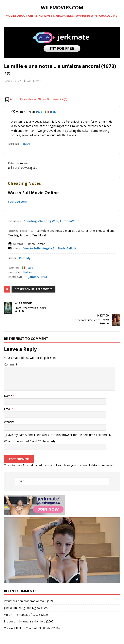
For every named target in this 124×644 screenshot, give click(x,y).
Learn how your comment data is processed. (85, 465)
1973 (39, 112)
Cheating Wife (48, 221)
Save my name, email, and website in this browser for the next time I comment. (59, 435)
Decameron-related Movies (33, 289)
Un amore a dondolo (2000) (36, 621)
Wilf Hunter (34, 81)
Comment (11, 364)
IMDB (27, 144)
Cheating (30, 221)
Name (8, 396)
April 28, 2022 (13, 81)
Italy (53, 112)
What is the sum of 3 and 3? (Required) (29, 441)
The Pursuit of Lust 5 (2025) (31, 615)
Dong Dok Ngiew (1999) (33, 608)
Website (9, 422)
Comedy (25, 258)
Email (8, 409)
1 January (33, 277)
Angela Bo (49, 248)
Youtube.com (17, 202)
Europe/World (70, 221)
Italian (28, 272)
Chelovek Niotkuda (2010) (43, 628)
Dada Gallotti (68, 248)
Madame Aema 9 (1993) (40, 601)
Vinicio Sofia (32, 248)
